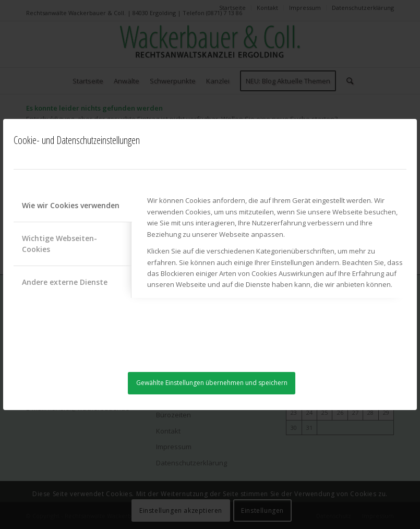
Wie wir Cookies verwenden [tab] (71, 205)
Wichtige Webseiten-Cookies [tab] (59, 244)
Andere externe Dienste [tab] (65, 282)
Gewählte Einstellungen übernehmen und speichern (212, 383)
